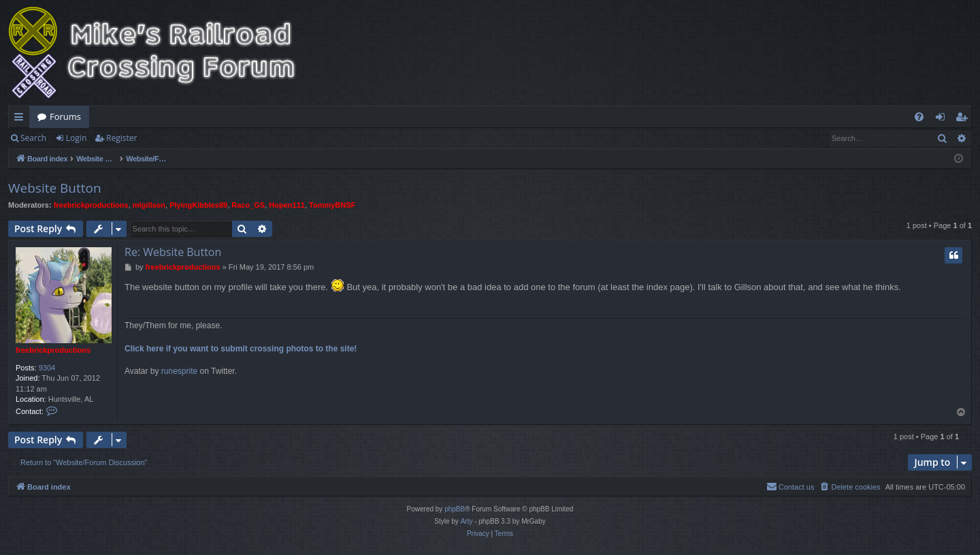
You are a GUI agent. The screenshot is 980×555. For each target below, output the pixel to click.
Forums (65, 116)
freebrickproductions (91, 205)
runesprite (179, 371)
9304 (47, 368)
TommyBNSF (332, 205)
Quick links (21, 119)
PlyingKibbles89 (198, 205)
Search (33, 138)
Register (121, 138)
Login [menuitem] (943, 119)
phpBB (455, 509)
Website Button (55, 188)
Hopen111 (287, 205)
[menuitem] (919, 117)
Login (76, 138)
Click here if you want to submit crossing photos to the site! (241, 349)
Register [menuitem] (964, 119)
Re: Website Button (173, 252)
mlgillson (149, 205)
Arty (467, 521)
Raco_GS (248, 205)
